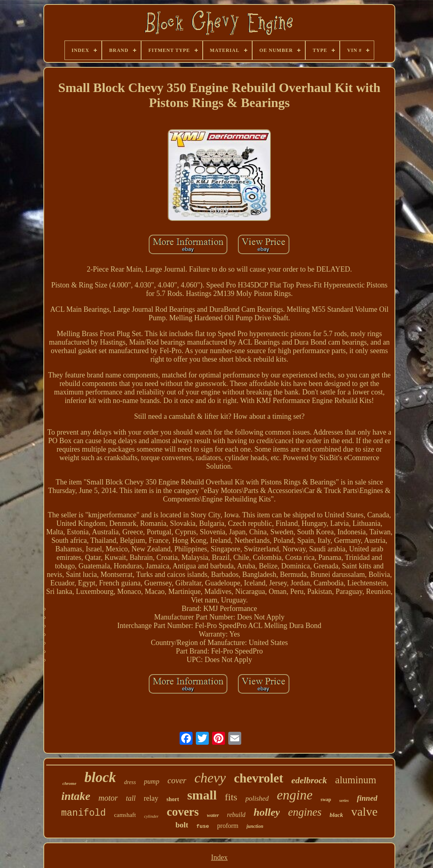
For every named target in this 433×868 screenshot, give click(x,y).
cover (177, 780)
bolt (182, 825)
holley (267, 812)
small (202, 795)
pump (152, 781)
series (344, 800)
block (100, 777)
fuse (203, 826)
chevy (210, 778)
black (336, 815)
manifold (84, 813)
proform (228, 826)
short (173, 799)
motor (108, 798)
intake (76, 796)
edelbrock (309, 780)
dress (130, 782)
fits (231, 797)
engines (304, 812)
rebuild (236, 815)
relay (151, 798)
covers (183, 812)
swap (326, 799)
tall (131, 798)
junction (255, 826)
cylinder (151, 816)
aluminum (356, 780)
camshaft (125, 815)
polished (257, 798)
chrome (69, 783)
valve (364, 811)
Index (219, 857)
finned (367, 798)
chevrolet (259, 778)
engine (295, 795)
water (213, 815)
